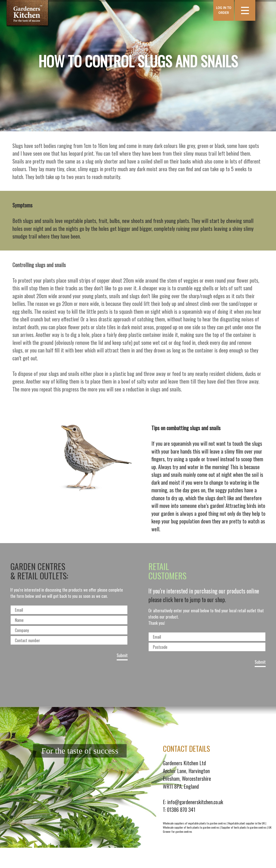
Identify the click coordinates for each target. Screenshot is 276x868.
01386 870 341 (181, 809)
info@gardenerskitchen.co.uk (195, 802)
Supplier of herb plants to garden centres (244, 827)
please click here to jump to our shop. (187, 600)
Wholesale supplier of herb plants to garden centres (191, 827)
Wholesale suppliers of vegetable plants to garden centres (194, 823)
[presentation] (138, 685)
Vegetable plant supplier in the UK (246, 823)
